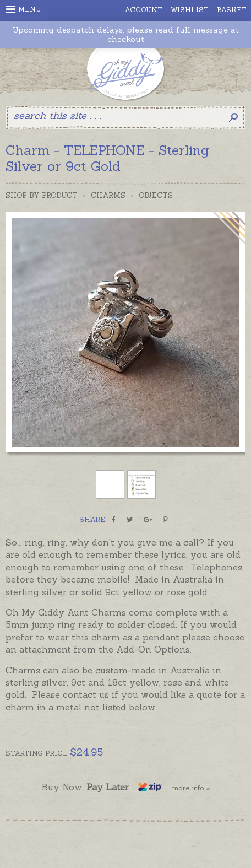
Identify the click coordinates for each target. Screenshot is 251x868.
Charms (108, 195)
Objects (156, 195)
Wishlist (190, 10)
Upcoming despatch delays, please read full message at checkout (125, 35)
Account (144, 10)
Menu (24, 9)
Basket (232, 10)
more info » (191, 788)
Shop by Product (42, 195)
